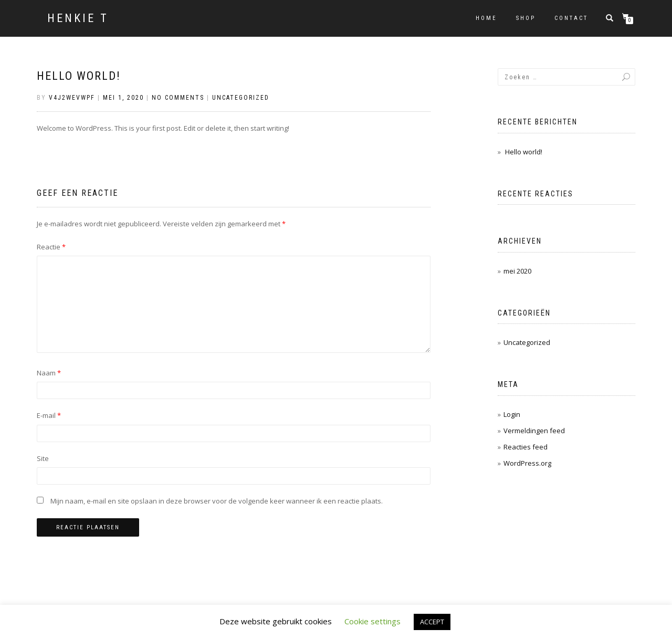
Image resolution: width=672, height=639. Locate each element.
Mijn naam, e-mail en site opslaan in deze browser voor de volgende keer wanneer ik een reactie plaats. (217, 501)
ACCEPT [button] (432, 622)
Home (486, 18)
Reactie (51, 247)
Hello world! (79, 76)
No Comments (178, 98)
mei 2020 (517, 271)
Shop (526, 18)
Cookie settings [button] (372, 621)
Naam (49, 373)
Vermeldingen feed (534, 431)
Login (512, 414)
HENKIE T (78, 18)
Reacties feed (526, 447)
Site (43, 458)
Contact (571, 18)
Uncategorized (241, 98)
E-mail (49, 415)
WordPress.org (527, 463)
